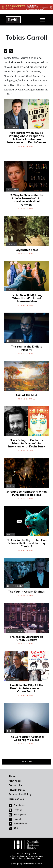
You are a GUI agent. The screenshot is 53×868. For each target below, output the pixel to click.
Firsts (10, 389)
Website (11, 51)
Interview (13, 127)
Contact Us (15, 785)
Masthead (15, 781)
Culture (12, 244)
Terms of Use (16, 799)
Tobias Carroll (26, 146)
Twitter (6, 51)
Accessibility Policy (20, 794)
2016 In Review (15, 341)
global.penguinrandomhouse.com (27, 864)
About (12, 776)
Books (10, 486)
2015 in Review (15, 586)
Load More (26, 762)
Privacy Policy (17, 790)
